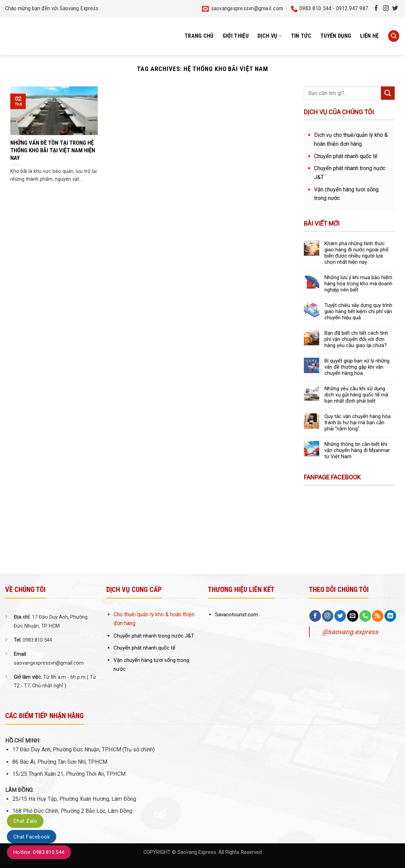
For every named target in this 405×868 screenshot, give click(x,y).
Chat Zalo (25, 821)
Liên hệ (369, 36)
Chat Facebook (32, 837)
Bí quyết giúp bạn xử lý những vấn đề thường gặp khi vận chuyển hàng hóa (357, 367)
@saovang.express (350, 632)
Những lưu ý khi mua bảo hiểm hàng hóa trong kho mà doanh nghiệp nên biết (358, 284)
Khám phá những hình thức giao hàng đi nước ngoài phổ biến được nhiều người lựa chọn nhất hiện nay (356, 253)
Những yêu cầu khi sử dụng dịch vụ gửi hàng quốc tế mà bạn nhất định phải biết (356, 395)
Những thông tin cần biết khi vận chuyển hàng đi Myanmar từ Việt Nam (357, 450)
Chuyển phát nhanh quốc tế (346, 156)
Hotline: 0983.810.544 (39, 852)
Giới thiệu (236, 36)
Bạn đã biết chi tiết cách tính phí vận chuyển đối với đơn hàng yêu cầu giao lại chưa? (356, 339)
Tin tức (301, 36)
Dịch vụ (270, 36)
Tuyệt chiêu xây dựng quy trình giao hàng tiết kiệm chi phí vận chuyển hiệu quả (358, 311)
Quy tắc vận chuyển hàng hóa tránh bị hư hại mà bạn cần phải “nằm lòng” (358, 423)
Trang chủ (199, 36)
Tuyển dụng (336, 36)
